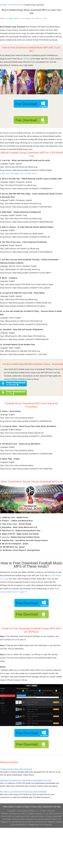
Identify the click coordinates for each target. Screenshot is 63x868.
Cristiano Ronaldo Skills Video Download (16, 769)
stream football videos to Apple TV (13, 592)
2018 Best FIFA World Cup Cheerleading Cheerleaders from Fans (26, 780)
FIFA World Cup (15, 5)
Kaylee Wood (14, 18)
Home (5, 807)
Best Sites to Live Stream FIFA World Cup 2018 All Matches (23, 792)
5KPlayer (4, 5)
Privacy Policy (36, 807)
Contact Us (19, 807)
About (11, 807)
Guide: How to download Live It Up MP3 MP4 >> (19, 174)
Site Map (57, 807)
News (27, 807)
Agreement (48, 807)
